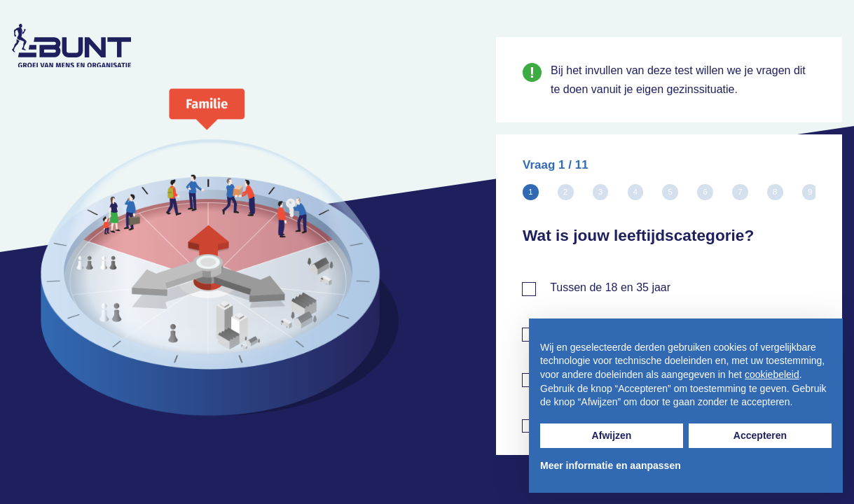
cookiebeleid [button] (772, 374)
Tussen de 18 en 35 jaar (610, 287)
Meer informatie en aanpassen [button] (611, 465)
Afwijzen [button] (612, 435)
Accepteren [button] (760, 435)
